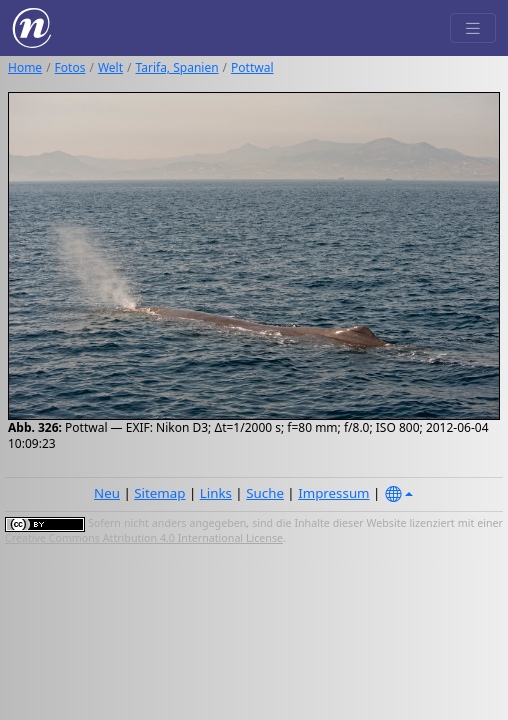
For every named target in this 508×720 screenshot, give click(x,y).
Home (25, 67)
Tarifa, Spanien (177, 67)
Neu (107, 493)
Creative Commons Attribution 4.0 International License (144, 538)
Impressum (333, 493)
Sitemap (159, 493)
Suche (265, 493)
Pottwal (252, 67)
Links (216, 493)
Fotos (70, 67)
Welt (110, 67)
